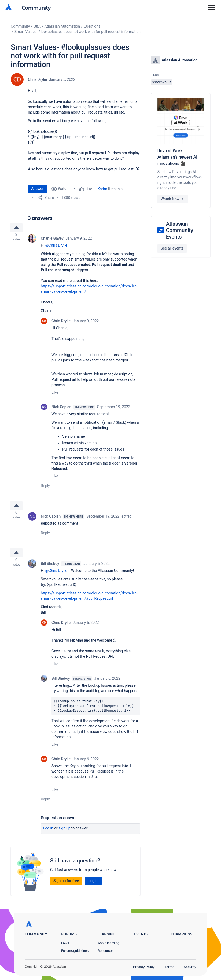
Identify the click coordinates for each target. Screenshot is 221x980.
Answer (37, 189)
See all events (172, 248)
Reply (45, 488)
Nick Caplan (61, 409)
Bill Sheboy (50, 570)
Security (190, 967)
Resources (106, 951)
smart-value (162, 82)
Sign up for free (66, 887)
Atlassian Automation (62, 26)
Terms (169, 967)
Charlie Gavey (52, 240)
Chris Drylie (37, 79)
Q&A (37, 26)
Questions (92, 26)
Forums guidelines (75, 951)
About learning (108, 943)
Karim (102, 189)
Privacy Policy (144, 967)
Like (55, 394)
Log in (48, 835)
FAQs (65, 943)
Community (36, 7)
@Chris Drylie (56, 247)
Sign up (65, 835)
